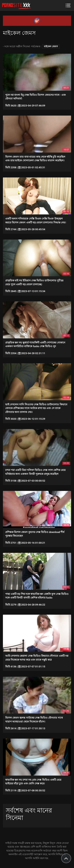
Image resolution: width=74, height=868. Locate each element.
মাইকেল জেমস (51, 47)
